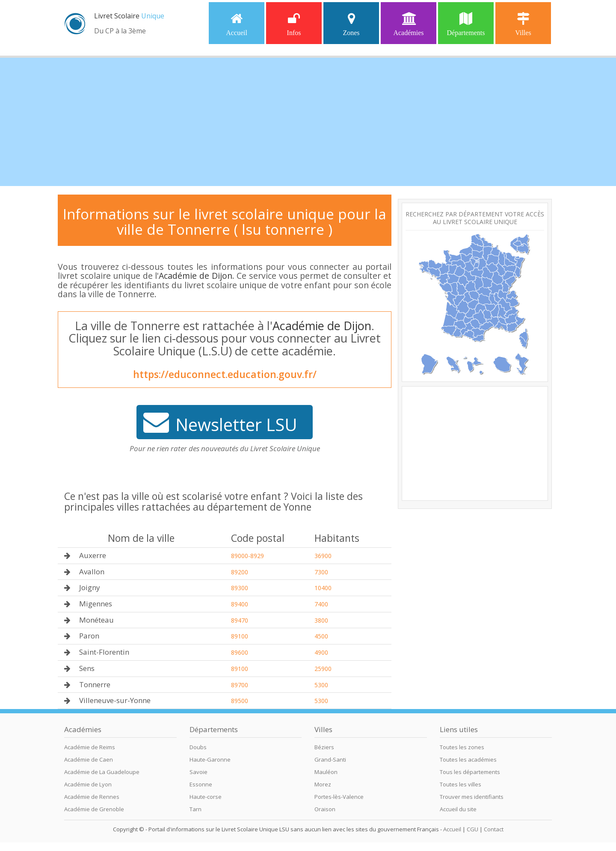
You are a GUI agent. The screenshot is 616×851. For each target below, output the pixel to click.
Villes (523, 24)
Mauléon (326, 772)
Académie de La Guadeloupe (102, 772)
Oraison (325, 809)
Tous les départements (470, 772)
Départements (466, 24)
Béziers (324, 747)
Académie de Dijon (195, 276)
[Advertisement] (308, 122)
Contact (494, 829)
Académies (408, 24)
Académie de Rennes (92, 797)
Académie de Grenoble (94, 809)
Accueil (237, 24)
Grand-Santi (330, 759)
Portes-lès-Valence (339, 797)
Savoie (198, 772)
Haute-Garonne (210, 759)
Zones (351, 24)
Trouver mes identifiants (472, 797)
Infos (294, 24)
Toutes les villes (461, 784)
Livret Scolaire (129, 16)
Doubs (198, 747)
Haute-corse (206, 797)
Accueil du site (458, 809)
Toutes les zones (462, 747)
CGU (472, 829)
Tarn (195, 809)
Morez (323, 784)
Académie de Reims (90, 747)
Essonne (201, 784)
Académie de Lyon (88, 784)
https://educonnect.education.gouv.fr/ (225, 374)
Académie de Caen (89, 759)
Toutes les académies (468, 759)
